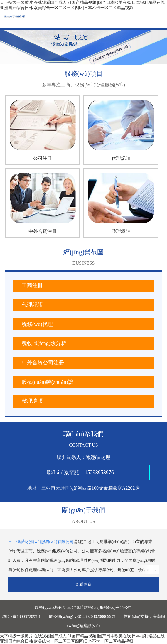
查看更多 (83, 585)
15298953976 (99, 473)
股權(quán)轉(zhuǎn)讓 (48, 382)
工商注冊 (32, 285)
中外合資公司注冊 (43, 363)
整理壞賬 (32, 401)
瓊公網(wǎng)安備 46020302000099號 (82, 617)
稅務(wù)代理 (37, 324)
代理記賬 (32, 305)
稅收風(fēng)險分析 (44, 343)
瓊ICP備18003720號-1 (21, 617)
